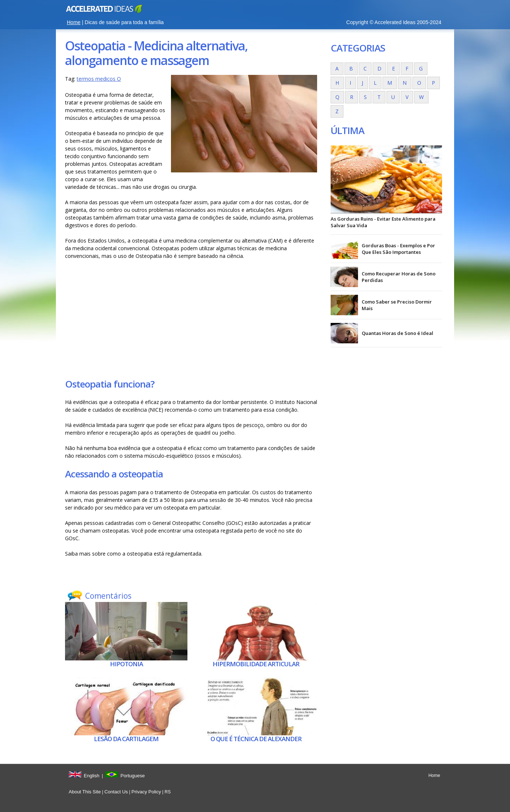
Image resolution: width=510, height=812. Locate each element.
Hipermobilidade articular (256, 664)
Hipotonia (126, 664)
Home (74, 22)
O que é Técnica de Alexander (256, 739)
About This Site (85, 792)
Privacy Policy (146, 792)
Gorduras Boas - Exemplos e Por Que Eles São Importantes (398, 249)
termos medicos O (99, 79)
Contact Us (116, 792)
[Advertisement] (191, 319)
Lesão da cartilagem (126, 739)
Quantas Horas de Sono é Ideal (397, 333)
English (92, 776)
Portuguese (133, 776)
